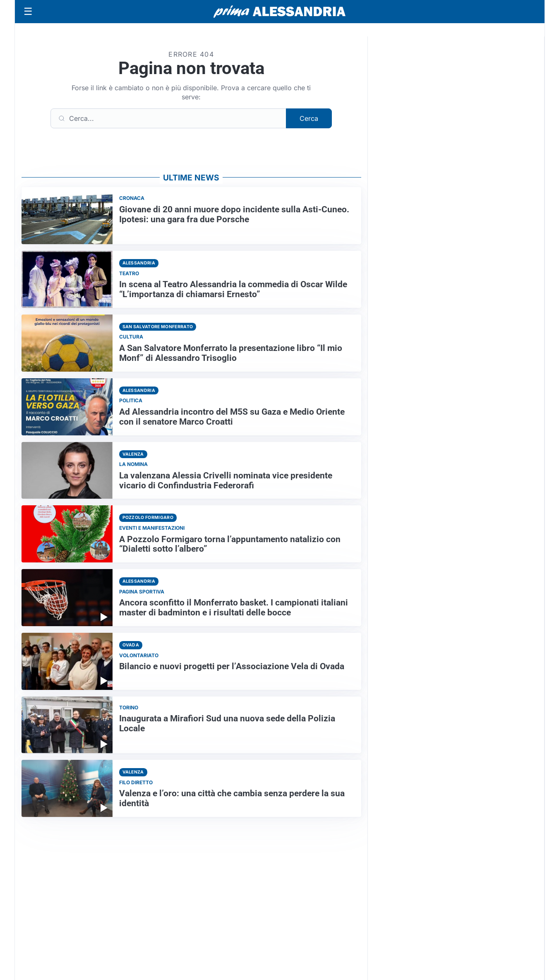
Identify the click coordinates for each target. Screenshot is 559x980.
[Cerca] (168, 118)
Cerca (309, 118)
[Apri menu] (28, 12)
